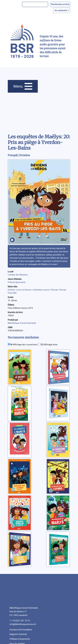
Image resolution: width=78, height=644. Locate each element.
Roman (55, 290)
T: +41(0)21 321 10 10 (20, 621)
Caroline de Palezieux (18, 275)
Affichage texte (49, 345)
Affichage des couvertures (24, 345)
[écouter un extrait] (12, 240)
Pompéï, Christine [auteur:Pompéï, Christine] (19, 155)
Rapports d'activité (18, 634)
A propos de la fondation (21, 630)
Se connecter (62, 10)
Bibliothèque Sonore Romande (22, 323)
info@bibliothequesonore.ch (23, 624)
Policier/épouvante (17, 282)
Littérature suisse (42, 290)
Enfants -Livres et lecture (20, 290)
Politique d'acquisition (20, 639)
